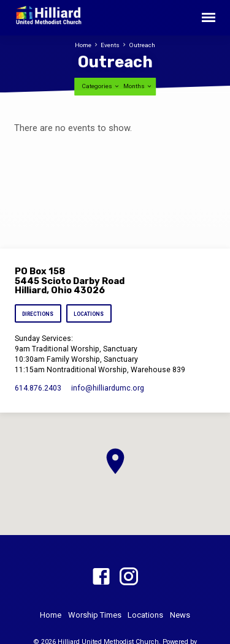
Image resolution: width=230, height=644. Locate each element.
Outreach (142, 45)
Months (138, 86)
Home (83, 45)
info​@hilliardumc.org (108, 388)
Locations (89, 314)
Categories (101, 86)
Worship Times (95, 615)
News (180, 615)
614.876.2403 (38, 388)
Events (110, 45)
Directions (38, 314)
